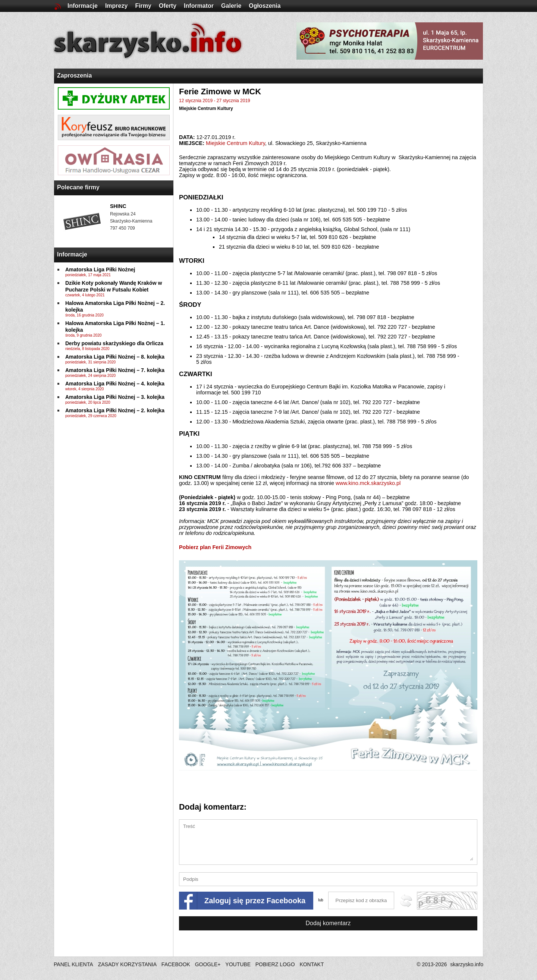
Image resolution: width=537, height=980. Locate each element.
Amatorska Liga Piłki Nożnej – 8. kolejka (115, 357)
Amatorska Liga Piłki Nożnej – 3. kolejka (115, 397)
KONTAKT (312, 964)
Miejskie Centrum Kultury (206, 108)
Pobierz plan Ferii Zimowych (215, 547)
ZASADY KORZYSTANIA (127, 964)
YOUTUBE (238, 964)
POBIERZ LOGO (275, 964)
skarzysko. (467, 964)
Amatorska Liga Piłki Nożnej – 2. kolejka (115, 410)
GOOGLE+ (208, 964)
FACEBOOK (176, 964)
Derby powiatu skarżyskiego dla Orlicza (114, 343)
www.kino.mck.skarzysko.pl (368, 483)
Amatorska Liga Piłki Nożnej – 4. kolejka (115, 384)
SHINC (118, 206)
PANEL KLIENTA (74, 964)
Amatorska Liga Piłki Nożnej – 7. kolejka (115, 370)
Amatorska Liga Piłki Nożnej (100, 270)
